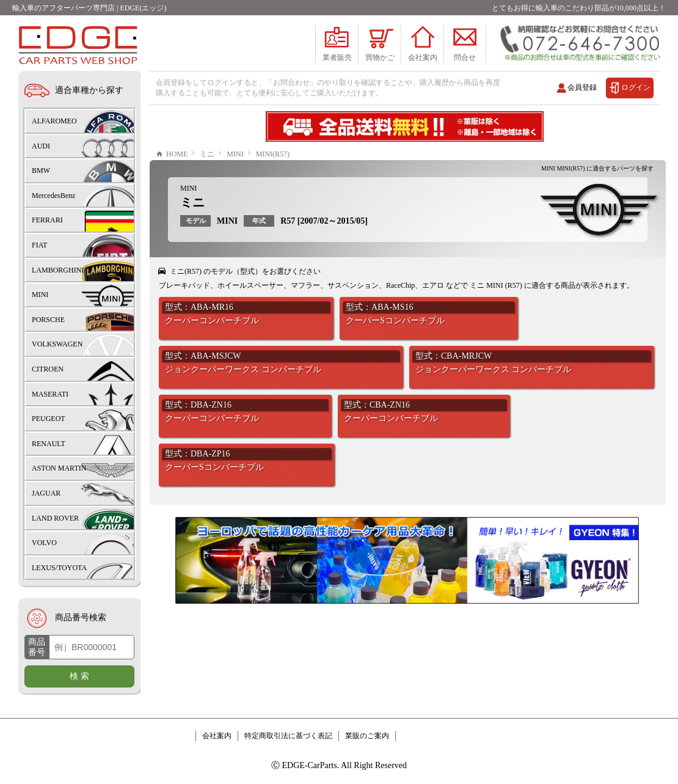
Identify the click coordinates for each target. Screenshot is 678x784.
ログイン (636, 87)
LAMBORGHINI (58, 270)
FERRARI (47, 220)
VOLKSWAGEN (57, 344)
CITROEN (48, 369)
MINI (188, 188)
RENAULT (49, 444)
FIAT (39, 245)
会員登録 (582, 87)
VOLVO (44, 543)
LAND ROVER (55, 518)
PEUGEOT (49, 419)
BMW (41, 170)
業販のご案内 (367, 736)
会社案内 (217, 736)
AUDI (41, 146)
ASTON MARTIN (59, 468)
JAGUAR (46, 493)
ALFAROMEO (54, 121)
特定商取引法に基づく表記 (288, 736)
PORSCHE (48, 320)
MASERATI (50, 394)
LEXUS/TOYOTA (59, 568)
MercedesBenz (53, 196)
